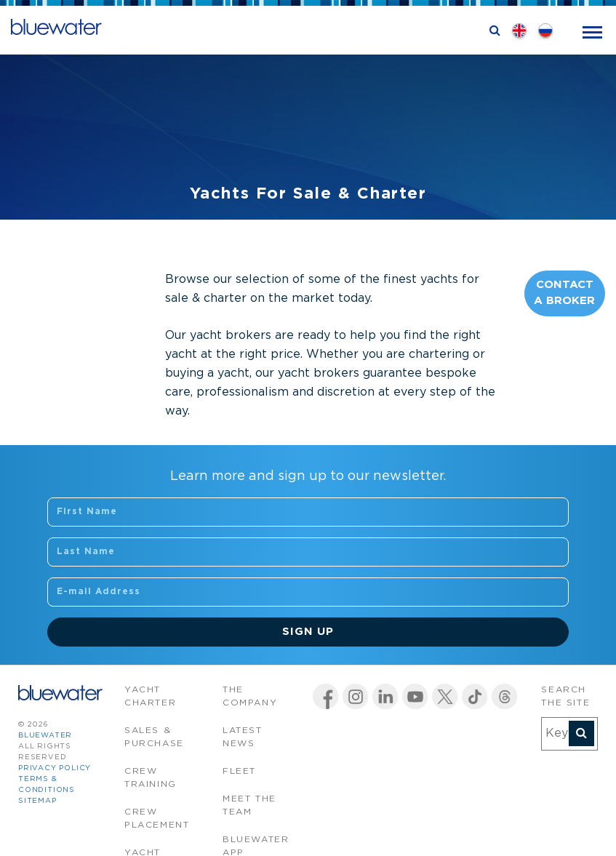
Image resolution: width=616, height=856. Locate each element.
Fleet (239, 771)
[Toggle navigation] (592, 31)
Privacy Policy (55, 768)
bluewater (45, 736)
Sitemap (37, 801)
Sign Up (308, 632)
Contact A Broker (564, 293)
